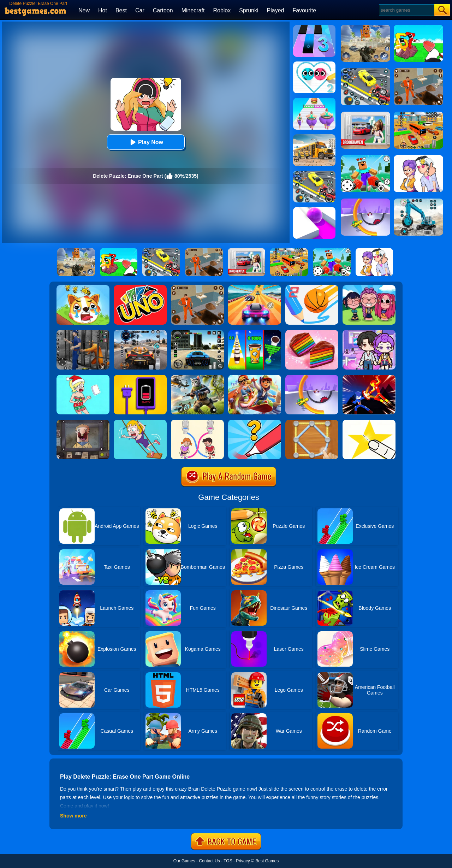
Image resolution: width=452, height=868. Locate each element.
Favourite (304, 10)
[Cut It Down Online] (369, 422)
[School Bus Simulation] (314, 137)
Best (121, 10)
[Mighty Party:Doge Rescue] (83, 288)
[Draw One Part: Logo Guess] (255, 422)
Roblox (222, 10)
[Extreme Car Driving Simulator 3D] (197, 332)
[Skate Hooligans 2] (255, 377)
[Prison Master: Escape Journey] (197, 288)
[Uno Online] (140, 288)
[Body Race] (314, 100)
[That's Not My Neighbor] (83, 422)
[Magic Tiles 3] (314, 28)
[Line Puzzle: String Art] (312, 422)
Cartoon (163, 10)
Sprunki (249, 10)
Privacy (243, 861)
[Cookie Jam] (312, 332)
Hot (103, 10)
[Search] (406, 10)
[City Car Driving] (140, 332)
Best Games (267, 861)
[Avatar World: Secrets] (369, 332)
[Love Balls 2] (314, 64)
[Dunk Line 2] (312, 288)
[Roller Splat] (314, 209)
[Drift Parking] (314, 173)
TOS (228, 861)
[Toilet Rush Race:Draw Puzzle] (197, 422)
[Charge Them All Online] (140, 377)
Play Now (146, 142)
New (84, 10)
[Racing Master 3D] (255, 288)
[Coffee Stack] (255, 332)
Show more (73, 816)
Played (276, 10)
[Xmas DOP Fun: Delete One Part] (83, 377)
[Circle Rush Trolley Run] (312, 377)
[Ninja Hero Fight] (369, 377)
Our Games (184, 861)
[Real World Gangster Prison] (83, 332)
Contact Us (209, 861)
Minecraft (193, 10)
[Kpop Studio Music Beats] (369, 288)
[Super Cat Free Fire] (197, 377)
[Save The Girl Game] (140, 422)
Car (140, 10)
